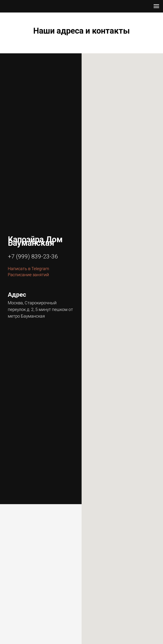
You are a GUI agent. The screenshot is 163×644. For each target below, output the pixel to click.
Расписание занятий (28, 275)
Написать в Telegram (29, 269)
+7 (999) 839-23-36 (33, 256)
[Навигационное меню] (156, 6)
